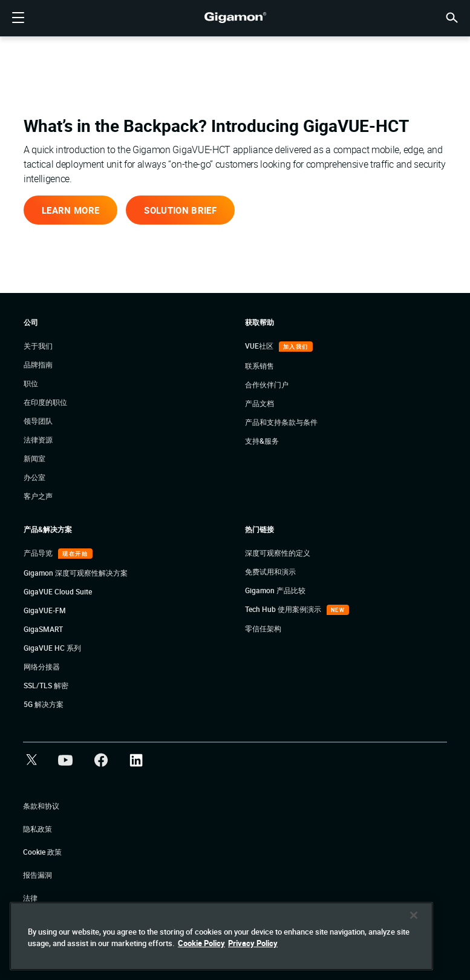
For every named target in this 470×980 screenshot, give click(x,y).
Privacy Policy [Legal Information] (253, 943)
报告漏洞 (38, 875)
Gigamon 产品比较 (275, 590)
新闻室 (34, 458)
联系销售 (259, 366)
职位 (31, 383)
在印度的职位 (45, 402)
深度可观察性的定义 (278, 553)
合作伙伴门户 (267, 384)
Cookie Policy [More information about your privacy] (201, 943)
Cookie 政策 (42, 852)
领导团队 (38, 421)
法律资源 (38, 439)
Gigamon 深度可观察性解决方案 (76, 573)
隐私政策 (38, 829)
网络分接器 (42, 666)
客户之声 (38, 496)
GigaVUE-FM (45, 610)
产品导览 (39, 553)
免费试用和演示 (270, 571)
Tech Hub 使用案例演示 (284, 609)
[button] (452, 17)
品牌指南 (38, 364)
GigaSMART (43, 629)
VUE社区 (260, 346)
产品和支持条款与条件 (281, 422)
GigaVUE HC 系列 (52, 648)
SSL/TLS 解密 (46, 685)
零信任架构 (263, 628)
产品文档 (259, 403)
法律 (30, 898)
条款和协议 (41, 806)
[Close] (414, 915)
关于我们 (38, 346)
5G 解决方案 (44, 704)
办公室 (34, 477)
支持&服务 (262, 441)
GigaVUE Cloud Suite (58, 591)
